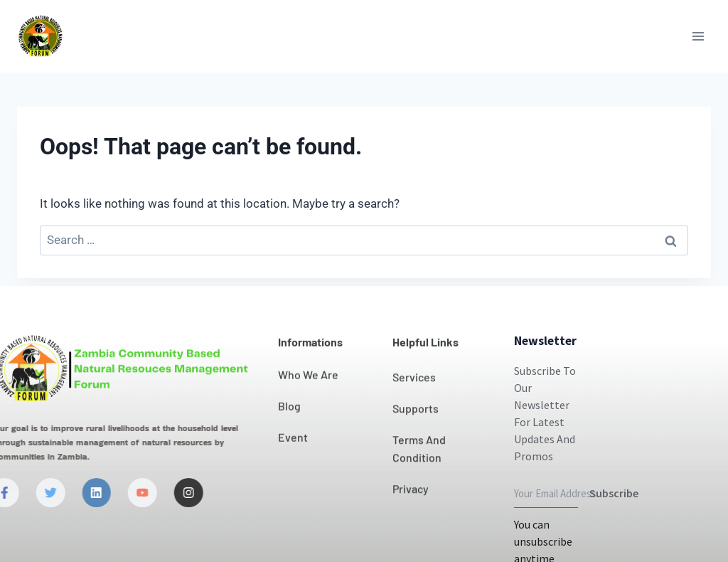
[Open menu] (698, 36)
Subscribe (614, 524)
